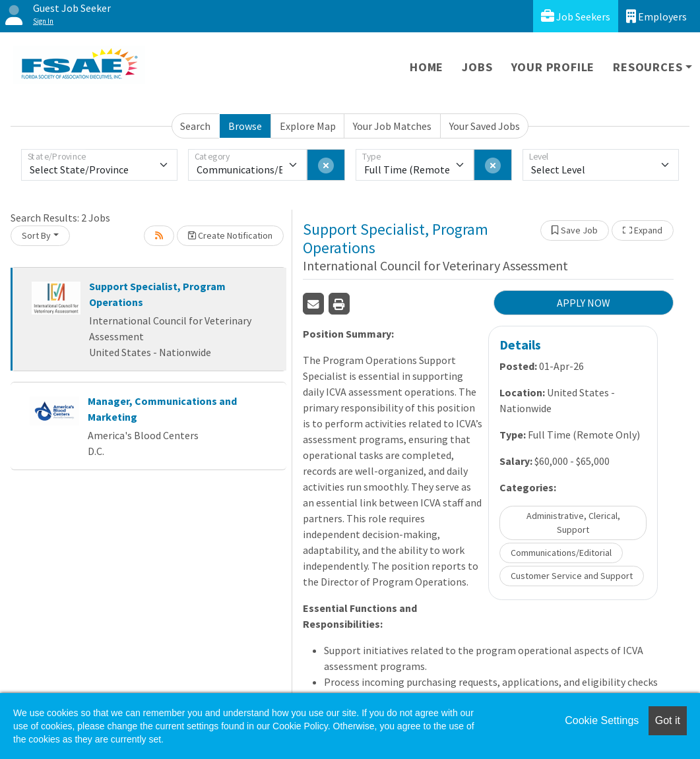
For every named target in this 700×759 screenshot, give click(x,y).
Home (427, 67)
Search (195, 126)
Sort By (36, 235)
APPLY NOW (584, 303)
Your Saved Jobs (485, 126)
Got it (668, 720)
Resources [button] (648, 67)
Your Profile (553, 67)
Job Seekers (576, 16)
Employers (656, 16)
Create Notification (230, 235)
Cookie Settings (602, 720)
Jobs (477, 67)
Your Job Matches (392, 126)
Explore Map (308, 126)
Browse (245, 126)
